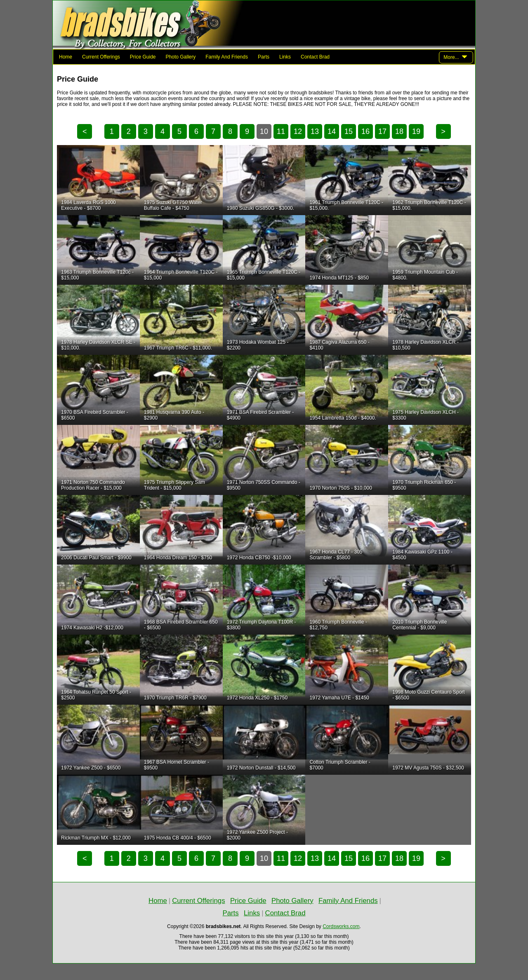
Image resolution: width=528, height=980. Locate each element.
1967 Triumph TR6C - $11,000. (178, 348)
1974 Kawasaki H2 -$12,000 (92, 628)
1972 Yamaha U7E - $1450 (339, 698)
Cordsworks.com (341, 926)
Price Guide (143, 57)
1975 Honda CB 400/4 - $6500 (178, 838)
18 (399, 131)
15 (349, 131)
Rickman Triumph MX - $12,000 (96, 838)
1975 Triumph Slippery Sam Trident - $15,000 (174, 485)
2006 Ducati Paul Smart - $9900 (96, 558)
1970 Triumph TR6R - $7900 (175, 698)
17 (382, 131)
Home (66, 57)
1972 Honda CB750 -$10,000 (259, 558)
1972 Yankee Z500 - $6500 (91, 768)
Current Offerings (101, 57)
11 (281, 131)
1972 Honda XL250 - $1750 (257, 698)
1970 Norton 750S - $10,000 (341, 488)
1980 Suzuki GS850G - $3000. (260, 208)
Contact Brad (315, 57)
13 (315, 131)
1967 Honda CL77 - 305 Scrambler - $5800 (336, 555)
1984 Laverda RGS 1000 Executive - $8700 (88, 205)
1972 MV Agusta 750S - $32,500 (428, 768)
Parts (264, 57)
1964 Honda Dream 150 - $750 (178, 558)
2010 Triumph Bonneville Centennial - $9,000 (420, 625)
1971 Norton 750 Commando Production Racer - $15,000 (93, 485)
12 (298, 131)
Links (285, 57)
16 (365, 131)
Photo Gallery (181, 57)
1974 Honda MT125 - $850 (339, 278)
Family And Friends (227, 57)
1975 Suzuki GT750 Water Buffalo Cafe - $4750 (173, 205)
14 (332, 131)
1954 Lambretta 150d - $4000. (343, 418)
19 (416, 131)
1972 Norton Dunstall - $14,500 (261, 768)
